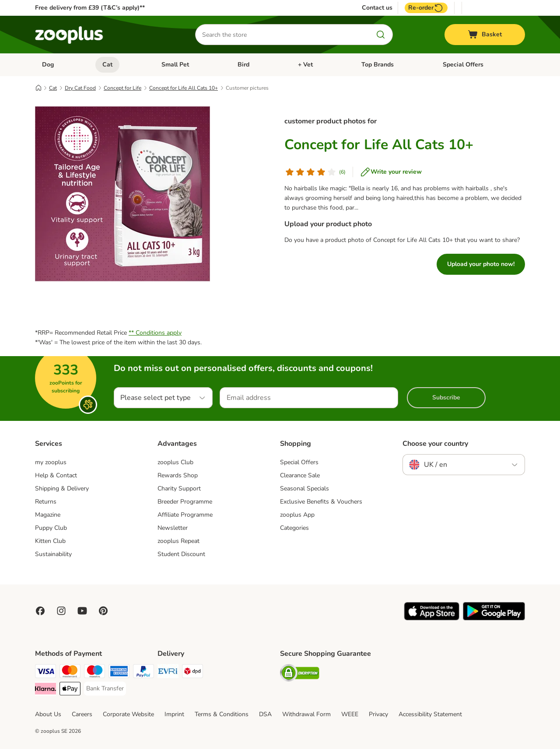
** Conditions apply (155, 333)
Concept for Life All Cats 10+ (184, 88)
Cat (107, 65)
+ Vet (305, 65)
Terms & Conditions (222, 714)
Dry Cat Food (80, 88)
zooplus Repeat (178, 541)
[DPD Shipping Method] (192, 673)
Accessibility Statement (430, 714)
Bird (243, 65)
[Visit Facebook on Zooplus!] (40, 611)
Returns (46, 502)
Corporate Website (128, 714)
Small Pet (175, 65)
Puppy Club (51, 528)
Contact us (377, 8)
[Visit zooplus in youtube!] (82, 611)
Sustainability (53, 554)
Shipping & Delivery (62, 488)
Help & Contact (56, 475)
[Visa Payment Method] (45, 673)
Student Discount (181, 554)
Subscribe (446, 397)
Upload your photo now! (481, 264)
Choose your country (435, 444)
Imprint (174, 714)
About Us (48, 714)
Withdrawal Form (306, 714)
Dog (48, 65)
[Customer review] (315, 172)
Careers (82, 714)
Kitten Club (50, 541)
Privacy (378, 714)
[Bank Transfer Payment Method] (105, 689)
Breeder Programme (185, 502)
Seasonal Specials (304, 488)
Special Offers (463, 65)
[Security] (300, 674)
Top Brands (378, 65)
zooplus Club (175, 462)
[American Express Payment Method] (119, 673)
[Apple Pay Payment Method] (70, 690)
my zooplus (51, 462)
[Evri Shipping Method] (168, 673)
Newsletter (173, 528)
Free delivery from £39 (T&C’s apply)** (90, 8)
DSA (265, 714)
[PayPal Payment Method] (143, 673)
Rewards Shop (178, 475)
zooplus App (297, 515)
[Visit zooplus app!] (432, 618)
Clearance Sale (300, 475)
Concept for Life (122, 88)
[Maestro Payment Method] (94, 673)
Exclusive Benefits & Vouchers (321, 502)
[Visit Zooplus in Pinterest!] (103, 611)
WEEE (350, 714)
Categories (294, 528)
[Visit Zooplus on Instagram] (61, 611)
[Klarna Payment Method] (45, 690)
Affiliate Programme (185, 515)
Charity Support (179, 488)
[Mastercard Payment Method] (70, 673)
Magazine (48, 515)
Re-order (426, 8)
